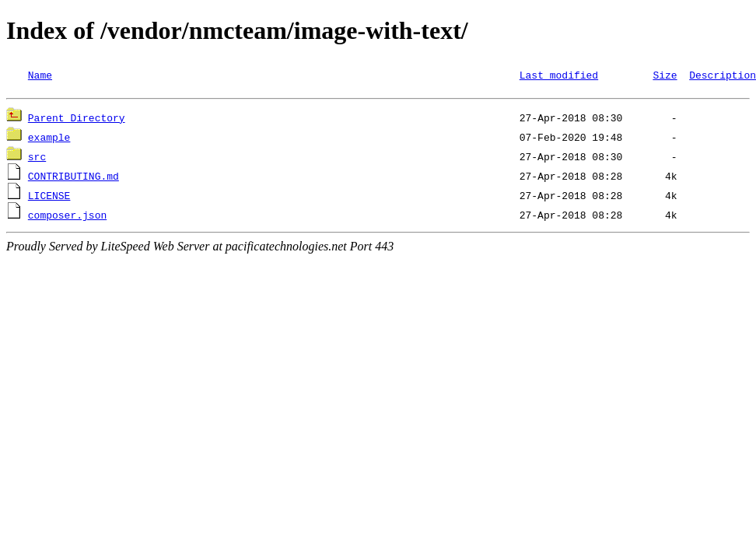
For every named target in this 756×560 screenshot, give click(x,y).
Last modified (559, 75)
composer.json (67, 217)
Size (665, 75)
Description (723, 75)
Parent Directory (77, 120)
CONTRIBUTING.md (73, 178)
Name (40, 75)
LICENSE (49, 198)
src (37, 159)
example (49, 139)
